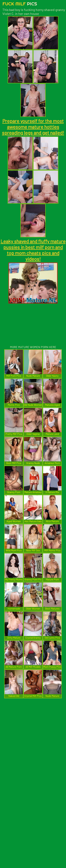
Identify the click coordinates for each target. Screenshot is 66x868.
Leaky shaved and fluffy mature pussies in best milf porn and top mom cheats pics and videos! (33, 250)
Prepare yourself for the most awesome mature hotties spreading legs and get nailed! (33, 127)
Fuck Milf (20, 4)
